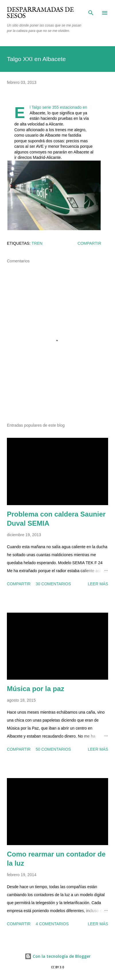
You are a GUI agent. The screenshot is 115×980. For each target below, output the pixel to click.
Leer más (98, 584)
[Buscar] (91, 10)
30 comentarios (53, 584)
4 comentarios (52, 924)
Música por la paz (36, 689)
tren (37, 243)
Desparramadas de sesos (40, 13)
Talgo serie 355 (45, 107)
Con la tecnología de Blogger (58, 956)
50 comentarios (53, 749)
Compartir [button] (89, 243)
